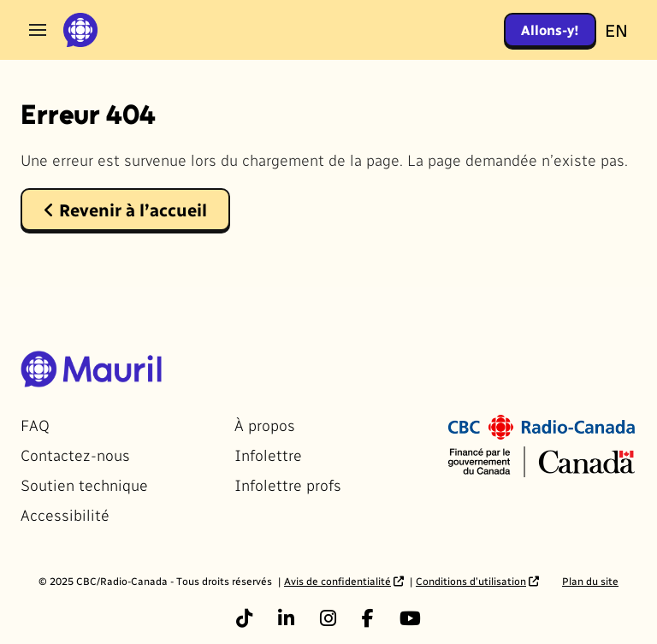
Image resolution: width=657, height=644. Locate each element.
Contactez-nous (75, 455)
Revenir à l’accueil (125, 210)
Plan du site (590, 581)
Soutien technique (84, 484)
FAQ (35, 425)
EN (616, 30)
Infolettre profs (288, 484)
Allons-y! (550, 30)
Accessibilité (65, 514)
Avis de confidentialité (337, 581)
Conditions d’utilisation (471, 581)
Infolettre (268, 455)
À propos (265, 425)
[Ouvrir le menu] (38, 30)
